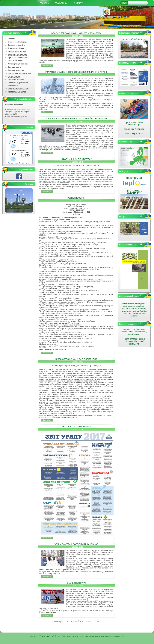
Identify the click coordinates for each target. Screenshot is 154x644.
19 (86, 622)
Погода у (19, 138)
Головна (44, 3)
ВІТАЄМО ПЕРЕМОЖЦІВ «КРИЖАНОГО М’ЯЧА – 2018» (76, 33)
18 (83, 622)
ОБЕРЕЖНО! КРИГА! (76, 583)
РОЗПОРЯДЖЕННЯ (76, 198)
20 (89, 622)
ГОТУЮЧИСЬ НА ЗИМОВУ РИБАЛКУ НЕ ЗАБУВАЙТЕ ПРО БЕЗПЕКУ (76, 118)
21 (91, 622)
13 (68, 622)
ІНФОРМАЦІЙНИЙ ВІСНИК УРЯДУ (76, 159)
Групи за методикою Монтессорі (134, 124)
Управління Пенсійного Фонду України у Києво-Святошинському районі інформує (134, 332)
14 (71, 622)
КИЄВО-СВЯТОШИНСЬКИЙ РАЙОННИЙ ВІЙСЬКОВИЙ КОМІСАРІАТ (134, 342)
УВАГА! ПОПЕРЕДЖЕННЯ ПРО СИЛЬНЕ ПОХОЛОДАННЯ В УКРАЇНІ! (76, 72)
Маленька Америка (134, 129)
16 (76, 622)
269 (98, 622)
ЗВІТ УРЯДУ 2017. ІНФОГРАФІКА (76, 427)
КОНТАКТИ (78, 3)
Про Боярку (61, 3)
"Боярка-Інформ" (47, 636)
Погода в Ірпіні (24, 163)
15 (73, 622)
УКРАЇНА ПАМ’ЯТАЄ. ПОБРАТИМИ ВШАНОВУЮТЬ (76, 544)
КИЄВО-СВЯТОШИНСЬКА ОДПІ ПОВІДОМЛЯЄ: (76, 359)
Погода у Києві (13, 163)
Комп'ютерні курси (134, 133)
